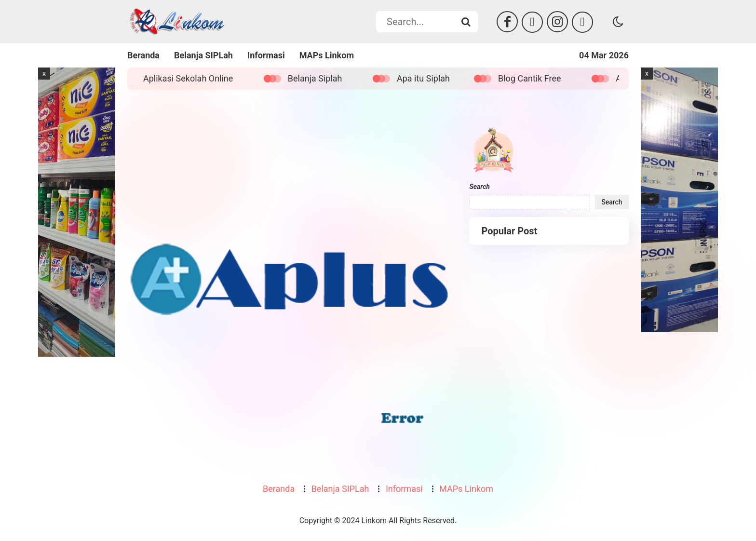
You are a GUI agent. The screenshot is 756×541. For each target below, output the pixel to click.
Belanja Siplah (320, 78)
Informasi (266, 55)
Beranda (143, 55)
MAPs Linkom (327, 55)
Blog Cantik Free (535, 78)
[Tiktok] (582, 22)
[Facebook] (507, 22)
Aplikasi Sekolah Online (193, 78)
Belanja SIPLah (203, 55)
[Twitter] (532, 22)
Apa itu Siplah (429, 78)
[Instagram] (557, 22)
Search (479, 187)
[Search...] (466, 22)
